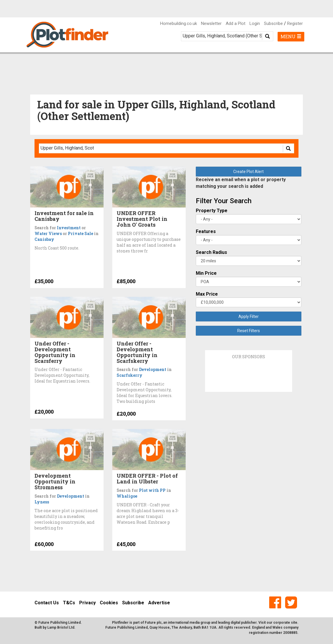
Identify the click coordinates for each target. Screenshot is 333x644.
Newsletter (211, 23)
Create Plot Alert (248, 172)
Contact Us (47, 603)
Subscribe (273, 23)
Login (255, 23)
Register (295, 23)
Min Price (206, 273)
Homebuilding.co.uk (179, 23)
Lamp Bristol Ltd (61, 627)
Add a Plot (236, 23)
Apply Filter (249, 316)
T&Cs (69, 603)
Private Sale (80, 233)
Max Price (207, 294)
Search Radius (211, 252)
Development (153, 369)
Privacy (87, 603)
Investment (69, 228)
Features (206, 231)
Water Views (48, 233)
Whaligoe (127, 496)
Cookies (109, 603)
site (294, 623)
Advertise (159, 603)
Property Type (212, 211)
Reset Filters (249, 331)
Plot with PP (152, 490)
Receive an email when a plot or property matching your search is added (241, 183)
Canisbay (44, 239)
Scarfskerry (130, 375)
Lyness (42, 502)
